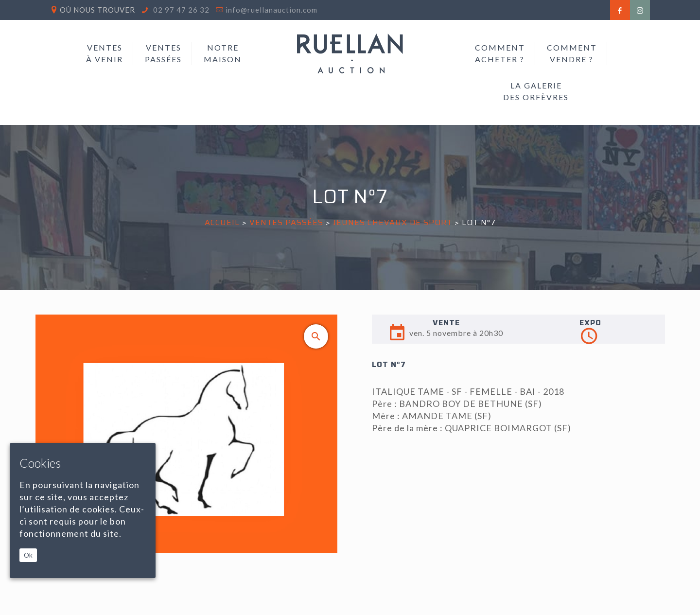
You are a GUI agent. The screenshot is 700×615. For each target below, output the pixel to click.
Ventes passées (286, 222)
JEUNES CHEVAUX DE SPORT (393, 222)
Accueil (222, 222)
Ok (28, 555)
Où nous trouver (97, 10)
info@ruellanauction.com (271, 10)
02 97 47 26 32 (180, 10)
